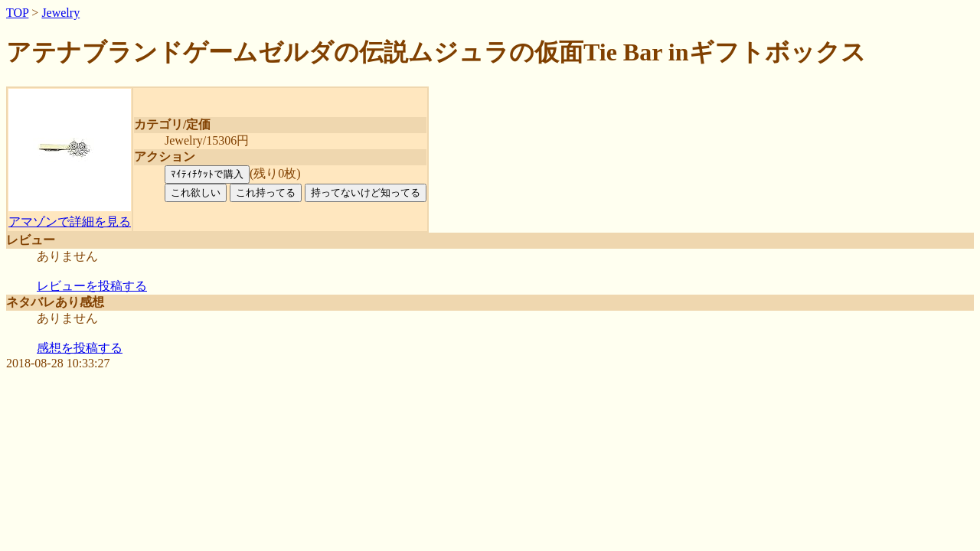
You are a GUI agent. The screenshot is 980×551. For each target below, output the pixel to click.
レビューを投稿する (92, 286)
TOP (17, 13)
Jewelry (60, 13)
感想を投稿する (80, 348)
